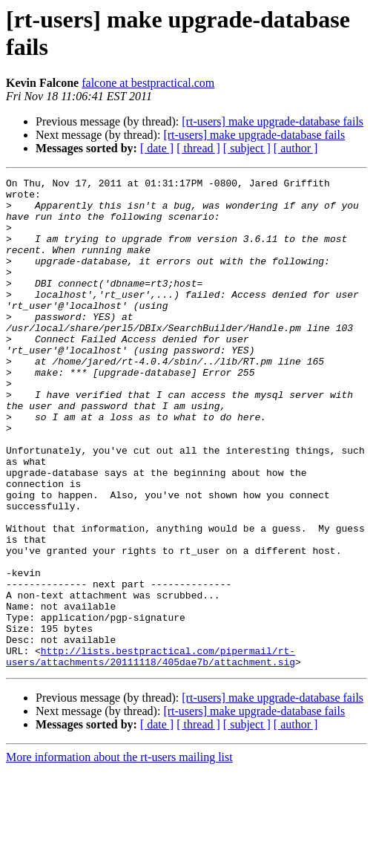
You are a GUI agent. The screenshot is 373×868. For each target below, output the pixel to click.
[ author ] (296, 148)
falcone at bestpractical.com (148, 83)
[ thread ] (198, 148)
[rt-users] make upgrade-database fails (273, 121)
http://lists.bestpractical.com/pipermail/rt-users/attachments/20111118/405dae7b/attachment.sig (151, 753)
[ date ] (157, 148)
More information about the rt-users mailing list (119, 855)
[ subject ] (247, 148)
